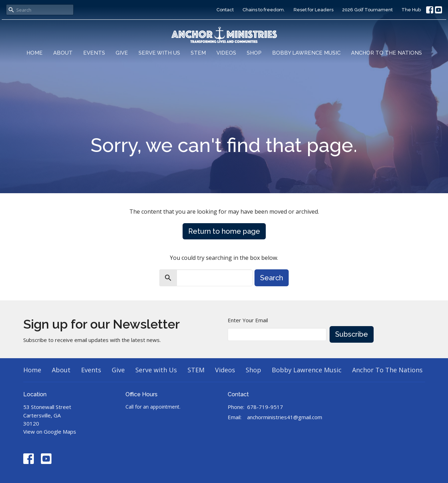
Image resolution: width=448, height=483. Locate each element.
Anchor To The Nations (386, 53)
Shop (254, 53)
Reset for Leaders (314, 10)
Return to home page (224, 231)
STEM (198, 53)
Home (35, 53)
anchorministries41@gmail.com (285, 417)
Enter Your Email (248, 320)
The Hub (411, 10)
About (63, 53)
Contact (225, 10)
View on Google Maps (50, 432)
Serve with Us (159, 53)
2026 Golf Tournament (367, 10)
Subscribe (352, 334)
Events (94, 53)
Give (122, 53)
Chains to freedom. (264, 10)
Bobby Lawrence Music (306, 53)
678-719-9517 (265, 407)
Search (272, 278)
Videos (226, 53)
